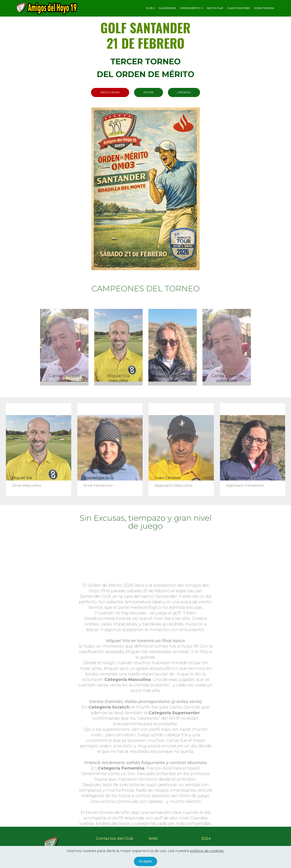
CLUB (149, 8)
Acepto (145, 861)
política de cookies (207, 850)
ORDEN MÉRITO (190, 8)
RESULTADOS (110, 92)
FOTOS (149, 92)
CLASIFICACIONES (239, 8)
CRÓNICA (184, 92)
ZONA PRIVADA (264, 8)
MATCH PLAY (215, 8)
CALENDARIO (167, 8)
